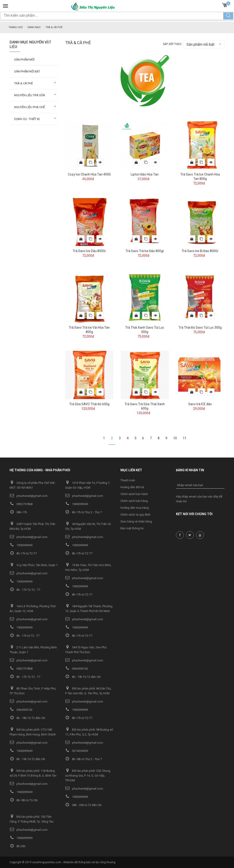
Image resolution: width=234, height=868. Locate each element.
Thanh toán (128, 480)
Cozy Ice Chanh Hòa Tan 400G (89, 174)
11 (185, 438)
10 (175, 438)
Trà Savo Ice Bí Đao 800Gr (200, 251)
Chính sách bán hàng (134, 501)
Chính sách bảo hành (134, 494)
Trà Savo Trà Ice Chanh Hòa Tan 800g (200, 176)
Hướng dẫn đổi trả (132, 487)
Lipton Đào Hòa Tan (145, 174)
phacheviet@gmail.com (29, 496)
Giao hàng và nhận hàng (136, 521)
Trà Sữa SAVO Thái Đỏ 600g (89, 404)
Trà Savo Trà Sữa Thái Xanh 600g (145, 406)
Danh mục (34, 27)
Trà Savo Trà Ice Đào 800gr (145, 251)
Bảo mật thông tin (132, 528)
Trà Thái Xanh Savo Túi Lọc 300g (145, 329)
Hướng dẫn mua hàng (135, 507)
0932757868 (21, 504)
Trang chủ (16, 27)
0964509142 (77, 668)
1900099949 (77, 504)
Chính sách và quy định (135, 514)
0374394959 (77, 751)
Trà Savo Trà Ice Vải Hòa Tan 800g (89, 329)
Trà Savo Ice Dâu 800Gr (89, 251)
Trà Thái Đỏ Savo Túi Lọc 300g (200, 327)
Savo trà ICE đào (200, 404)
